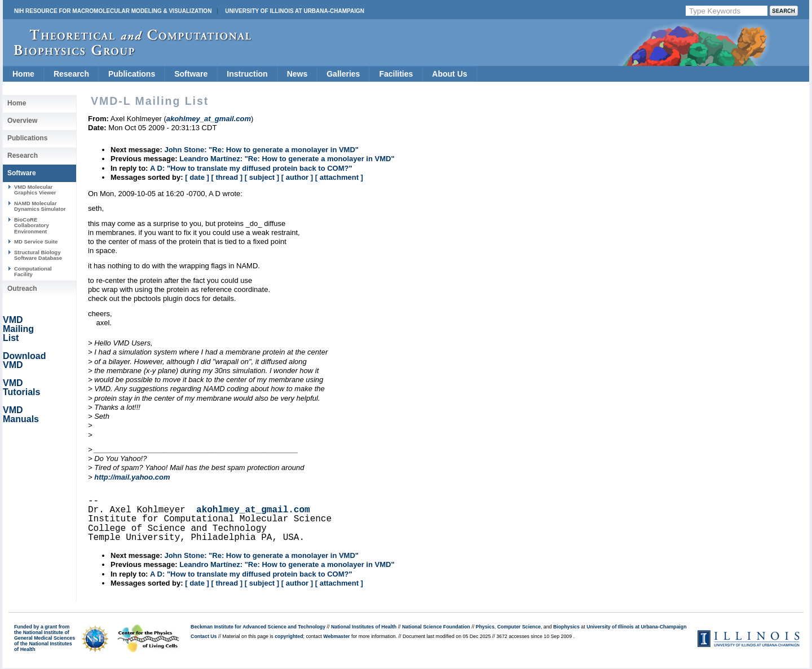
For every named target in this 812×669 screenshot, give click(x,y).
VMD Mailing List (18, 329)
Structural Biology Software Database (38, 255)
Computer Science (519, 627)
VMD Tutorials (21, 387)
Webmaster (336, 636)
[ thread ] (227, 177)
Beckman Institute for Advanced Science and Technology (258, 627)
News (297, 74)
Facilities (396, 74)
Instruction (247, 74)
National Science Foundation (436, 627)
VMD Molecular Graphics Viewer (35, 190)
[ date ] (197, 177)
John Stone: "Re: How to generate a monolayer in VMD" (261, 150)
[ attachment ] (339, 177)
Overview (22, 121)
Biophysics (566, 627)
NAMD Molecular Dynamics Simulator (40, 206)
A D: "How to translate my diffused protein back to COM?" (251, 168)
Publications (132, 74)
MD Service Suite (36, 242)
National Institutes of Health (364, 627)
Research (71, 74)
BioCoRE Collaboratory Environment (32, 225)
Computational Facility (33, 271)
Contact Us (204, 636)
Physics (485, 627)
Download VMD (24, 360)
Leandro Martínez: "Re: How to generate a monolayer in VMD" (287, 159)
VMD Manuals (21, 415)
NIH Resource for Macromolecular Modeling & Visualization (113, 11)
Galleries (343, 74)
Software (191, 74)
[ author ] (297, 177)
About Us (449, 74)
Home (23, 74)
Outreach (22, 289)
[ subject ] (262, 177)
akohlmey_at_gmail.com (253, 510)
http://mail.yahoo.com (132, 477)
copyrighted (289, 636)
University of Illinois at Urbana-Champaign (295, 11)
